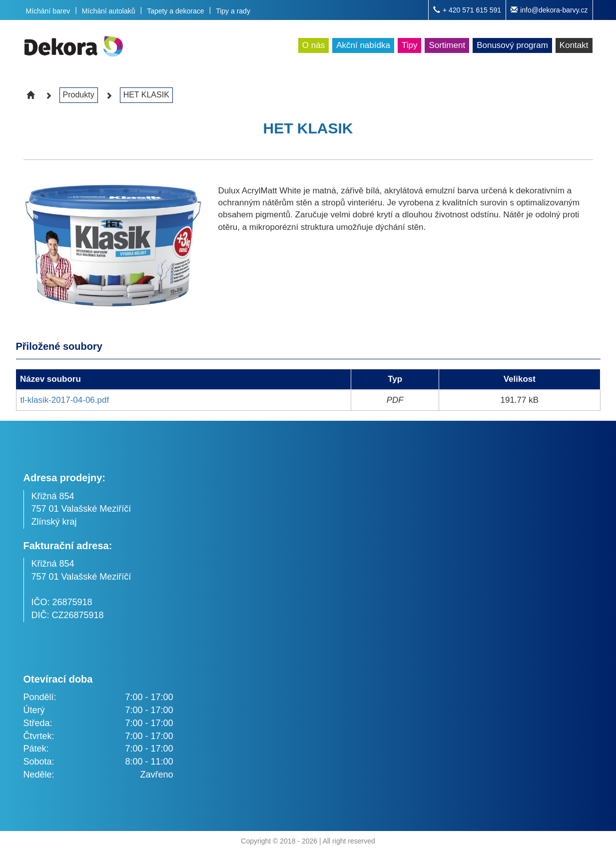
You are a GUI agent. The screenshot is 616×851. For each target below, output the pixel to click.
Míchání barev (48, 11)
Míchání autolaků (109, 11)
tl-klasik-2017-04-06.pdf (65, 400)
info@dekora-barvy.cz (549, 10)
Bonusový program (512, 45)
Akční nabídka (363, 45)
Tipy (410, 45)
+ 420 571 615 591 (467, 10)
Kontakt (574, 45)
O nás (313, 45)
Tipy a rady (233, 11)
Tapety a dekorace (175, 11)
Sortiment (447, 45)
